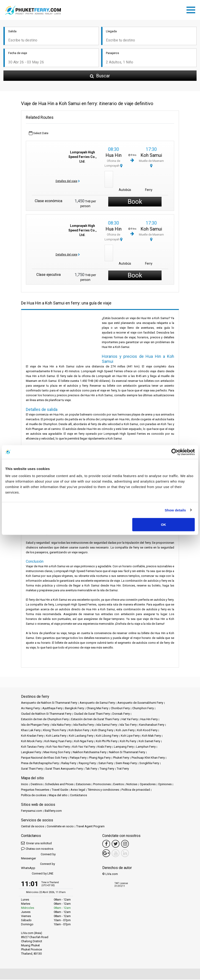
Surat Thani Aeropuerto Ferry (64, 769)
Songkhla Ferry (149, 764)
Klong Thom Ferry (55, 731)
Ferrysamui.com (32, 811)
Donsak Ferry (121, 714)
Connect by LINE (37, 874)
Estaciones (83, 785)
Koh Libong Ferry (107, 736)
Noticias (132, 785)
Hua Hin (114, 156)
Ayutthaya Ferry (52, 709)
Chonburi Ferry (120, 709)
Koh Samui (151, 156)
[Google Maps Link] (106, 854)
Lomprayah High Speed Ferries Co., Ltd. (82, 157)
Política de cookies (34, 796)
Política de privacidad (136, 790)
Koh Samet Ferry (149, 742)
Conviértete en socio (60, 827)
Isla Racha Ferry (84, 725)
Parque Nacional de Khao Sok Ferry (44, 758)
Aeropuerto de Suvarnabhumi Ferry (140, 703)
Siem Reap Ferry (126, 764)
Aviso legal (78, 790)
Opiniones (165, 785)
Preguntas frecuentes (35, 790)
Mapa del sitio (58, 796)
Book (135, 202)
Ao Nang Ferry (30, 709)
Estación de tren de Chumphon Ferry (45, 720)
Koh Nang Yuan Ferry (58, 742)
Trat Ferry (123, 769)
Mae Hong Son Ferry (57, 753)
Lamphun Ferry (146, 747)
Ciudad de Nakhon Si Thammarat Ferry (46, 714)
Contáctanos (78, 796)
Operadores (148, 785)
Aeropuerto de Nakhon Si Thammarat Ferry (49, 703)
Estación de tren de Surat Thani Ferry (95, 720)
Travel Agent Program (90, 827)
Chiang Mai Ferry (97, 709)
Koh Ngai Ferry (84, 742)
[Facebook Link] (106, 844)
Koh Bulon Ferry (79, 731)
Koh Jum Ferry (125, 731)
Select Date (39, 134)
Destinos (37, 785)
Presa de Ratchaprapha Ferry (40, 764)
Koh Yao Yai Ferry (84, 747)
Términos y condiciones (103, 790)
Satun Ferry (106, 764)
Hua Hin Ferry (149, 720)
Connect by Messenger (38, 857)
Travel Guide (60, 790)
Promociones (102, 785)
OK (164, 525)
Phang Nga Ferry (100, 758)
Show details (175, 510)
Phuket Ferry (121, 758)
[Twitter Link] (116, 844)
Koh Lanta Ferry (56, 736)
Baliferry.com (53, 811)
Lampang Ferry (124, 747)
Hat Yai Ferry (130, 720)
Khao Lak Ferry (31, 731)
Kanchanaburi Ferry (152, 725)
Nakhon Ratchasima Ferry (90, 753)
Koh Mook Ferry (31, 742)
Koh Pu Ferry (128, 742)
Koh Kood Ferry (147, 731)
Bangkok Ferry (74, 709)
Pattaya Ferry (78, 758)
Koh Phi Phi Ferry (107, 742)
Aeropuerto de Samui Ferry (97, 703)
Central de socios (33, 827)
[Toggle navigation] (192, 9)
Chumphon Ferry (143, 709)
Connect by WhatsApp (38, 866)
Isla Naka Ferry (61, 725)
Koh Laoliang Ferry (81, 736)
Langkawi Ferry (31, 753)
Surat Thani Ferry (32, 769)
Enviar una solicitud (36, 843)
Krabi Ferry (104, 747)
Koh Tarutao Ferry (32, 747)
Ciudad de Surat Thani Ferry (92, 714)
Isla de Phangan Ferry (35, 725)
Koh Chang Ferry (103, 731)
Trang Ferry (107, 769)
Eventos (119, 785)
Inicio (25, 785)
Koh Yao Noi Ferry (58, 747)
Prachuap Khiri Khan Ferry (148, 758)
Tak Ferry (91, 769)
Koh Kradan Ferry (32, 736)
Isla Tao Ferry (128, 725)
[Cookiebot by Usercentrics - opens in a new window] (175, 452)
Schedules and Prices (59, 785)
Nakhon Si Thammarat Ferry (127, 753)
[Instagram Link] (125, 844)
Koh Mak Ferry (151, 736)
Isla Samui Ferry (107, 725)
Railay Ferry (69, 764)
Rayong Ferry (87, 764)
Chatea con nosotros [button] (37, 849)
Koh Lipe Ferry (130, 736)
